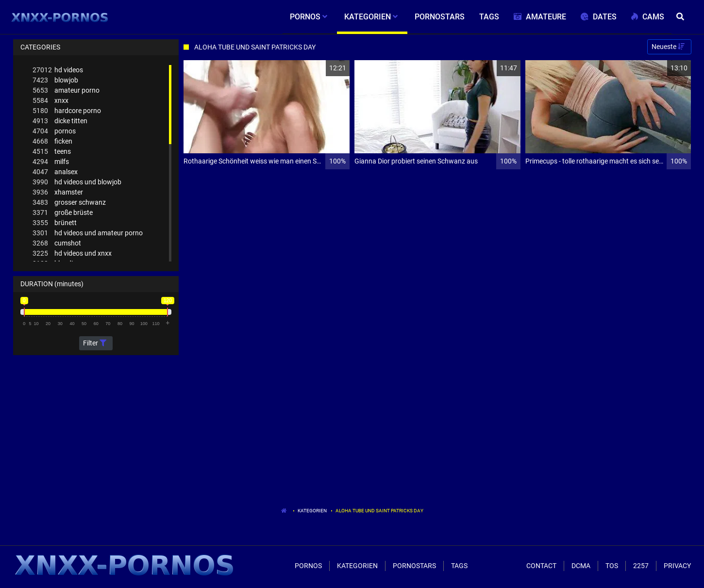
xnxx (50, 101)
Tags (459, 566)
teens (52, 152)
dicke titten (60, 121)
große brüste (63, 213)
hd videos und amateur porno (88, 233)
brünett (55, 223)
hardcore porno (67, 111)
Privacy (677, 566)
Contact (541, 566)
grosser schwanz (69, 203)
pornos (54, 131)
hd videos (58, 70)
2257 (641, 566)
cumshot (57, 243)
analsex (55, 172)
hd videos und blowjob (77, 182)
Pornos (308, 566)
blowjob (55, 80)
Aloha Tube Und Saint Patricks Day (379, 511)
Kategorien (312, 511)
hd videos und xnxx (72, 253)
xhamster (58, 192)
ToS (612, 566)
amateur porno (66, 90)
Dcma (581, 566)
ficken (52, 141)
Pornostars (414, 566)
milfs (51, 162)
